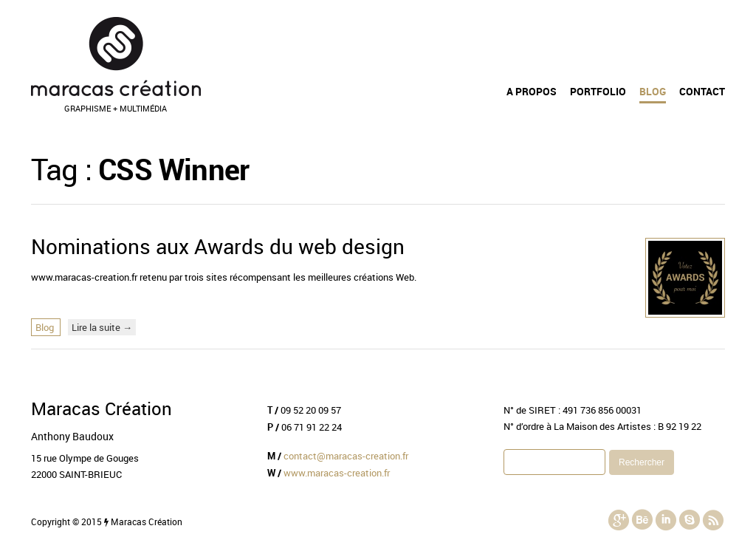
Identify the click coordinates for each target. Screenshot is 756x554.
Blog (653, 92)
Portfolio (598, 92)
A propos (532, 92)
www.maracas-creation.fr (337, 473)
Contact (702, 92)
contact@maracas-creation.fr (346, 456)
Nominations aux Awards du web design (218, 246)
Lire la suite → (102, 327)
